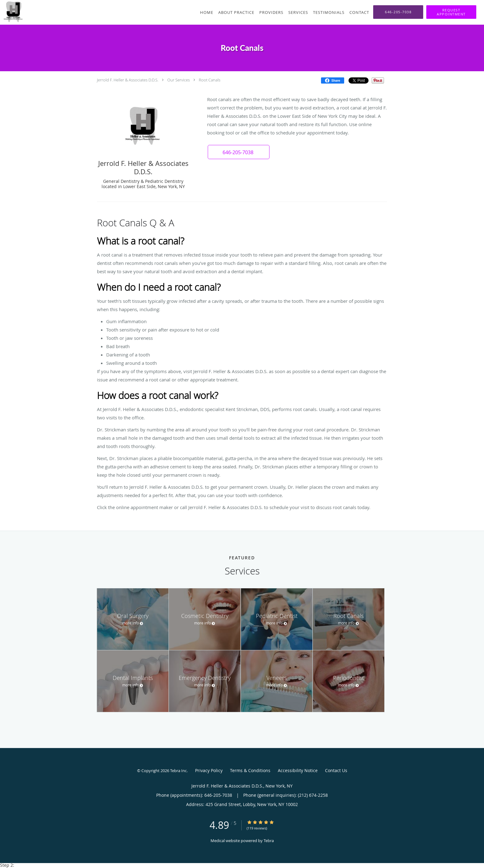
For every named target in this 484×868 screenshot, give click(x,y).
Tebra (269, 841)
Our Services (179, 80)
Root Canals (210, 80)
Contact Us (336, 770)
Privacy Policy (209, 770)
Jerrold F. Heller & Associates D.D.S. (128, 80)
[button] (451, 12)
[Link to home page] (12, 12)
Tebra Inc (178, 771)
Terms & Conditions (250, 770)
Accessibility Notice (298, 770)
